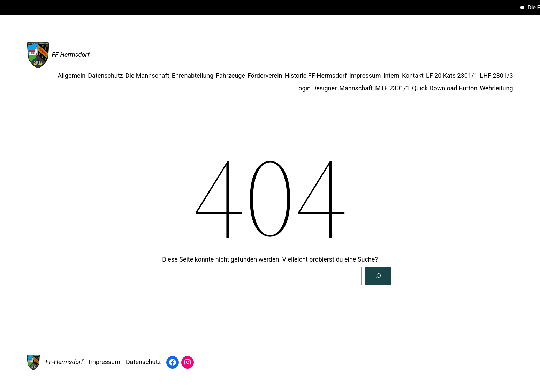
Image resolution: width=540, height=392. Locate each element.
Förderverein (265, 76)
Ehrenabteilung (193, 76)
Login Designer (316, 88)
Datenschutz (105, 76)
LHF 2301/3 (497, 76)
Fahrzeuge (230, 76)
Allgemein (71, 76)
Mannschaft (356, 88)
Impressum (365, 76)
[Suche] (378, 276)
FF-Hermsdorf (70, 55)
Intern (391, 76)
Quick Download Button (445, 88)
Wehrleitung (496, 88)
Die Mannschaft (147, 76)
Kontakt (413, 76)
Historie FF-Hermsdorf (316, 76)
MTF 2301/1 (392, 88)
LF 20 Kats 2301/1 (452, 76)
